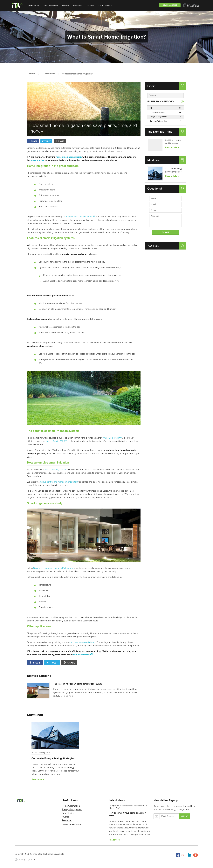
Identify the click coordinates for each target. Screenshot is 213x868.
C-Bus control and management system (59, 482)
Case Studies (78, 5)
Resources (90, 5)
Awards (65, 817)
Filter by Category (161, 102)
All (165, 108)
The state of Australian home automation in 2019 (79, 684)
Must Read (154, 160)
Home (32, 73)
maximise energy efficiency (82, 642)
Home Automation (33, 5)
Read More (114, 840)
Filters (151, 86)
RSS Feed (153, 246)
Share (34, 141)
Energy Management (51, 5)
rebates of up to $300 (55, 441)
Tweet (48, 141)
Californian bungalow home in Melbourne (53, 568)
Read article (171, 147)
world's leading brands (56, 470)
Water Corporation (111, 438)
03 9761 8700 (193, 6)
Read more (69, 696)
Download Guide (168, 5)
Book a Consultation (105, 5)
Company (66, 5)
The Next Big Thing (160, 132)
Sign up (185, 816)
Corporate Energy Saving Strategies (53, 759)
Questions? (155, 189)
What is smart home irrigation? (77, 74)
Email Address (166, 816)
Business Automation (165, 121)
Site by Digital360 (27, 860)
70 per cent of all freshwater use (78, 217)
